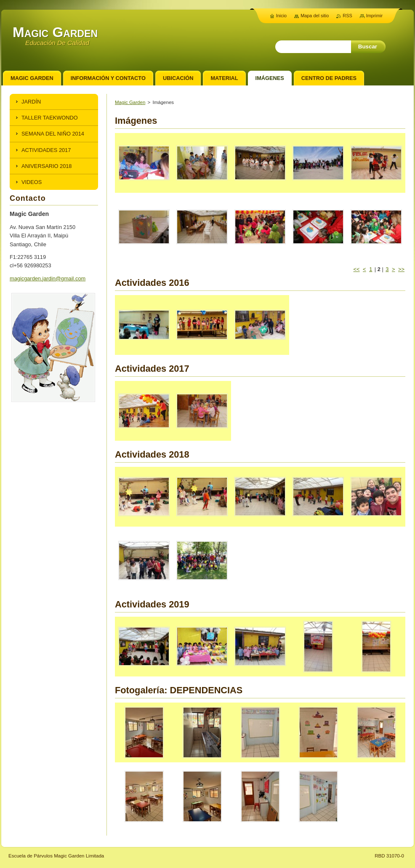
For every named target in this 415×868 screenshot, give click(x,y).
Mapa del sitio (315, 16)
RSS (347, 16)
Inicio (281, 16)
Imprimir (374, 16)
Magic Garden (130, 102)
